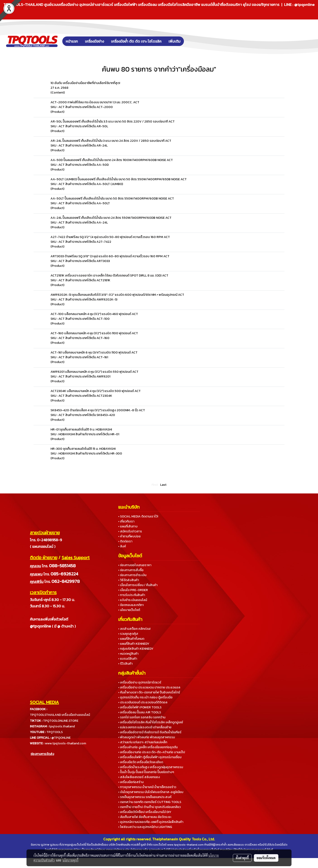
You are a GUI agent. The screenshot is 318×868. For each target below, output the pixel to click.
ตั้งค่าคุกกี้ (242, 858)
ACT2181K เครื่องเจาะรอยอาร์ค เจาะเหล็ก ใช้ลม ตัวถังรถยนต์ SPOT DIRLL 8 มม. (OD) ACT (109, 275)
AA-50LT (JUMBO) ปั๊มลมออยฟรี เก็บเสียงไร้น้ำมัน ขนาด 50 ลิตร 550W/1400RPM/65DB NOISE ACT (119, 179)
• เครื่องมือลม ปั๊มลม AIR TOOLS (140, 712)
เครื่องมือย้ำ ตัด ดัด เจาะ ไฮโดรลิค (136, 41)
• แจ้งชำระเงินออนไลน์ (133, 600)
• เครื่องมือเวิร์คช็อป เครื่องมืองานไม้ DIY (145, 812)
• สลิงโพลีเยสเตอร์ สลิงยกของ (139, 777)
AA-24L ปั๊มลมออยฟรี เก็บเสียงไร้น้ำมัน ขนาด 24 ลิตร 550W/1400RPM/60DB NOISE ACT (111, 218)
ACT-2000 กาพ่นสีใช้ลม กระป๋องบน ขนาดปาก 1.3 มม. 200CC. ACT (95, 102)
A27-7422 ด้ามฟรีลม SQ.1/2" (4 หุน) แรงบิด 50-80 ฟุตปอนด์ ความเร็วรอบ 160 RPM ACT (110, 237)
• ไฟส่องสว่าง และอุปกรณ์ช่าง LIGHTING (145, 827)
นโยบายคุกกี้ (70, 860)
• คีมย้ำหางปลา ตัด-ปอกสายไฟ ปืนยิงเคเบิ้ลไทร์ (149, 692)
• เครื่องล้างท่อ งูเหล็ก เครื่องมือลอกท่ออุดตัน (148, 747)
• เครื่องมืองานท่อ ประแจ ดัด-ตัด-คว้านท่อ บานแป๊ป (152, 752)
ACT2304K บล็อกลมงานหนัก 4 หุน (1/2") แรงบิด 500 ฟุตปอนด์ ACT (96, 391)
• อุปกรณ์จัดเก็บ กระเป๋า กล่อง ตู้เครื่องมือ (145, 697)
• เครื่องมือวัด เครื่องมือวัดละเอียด (141, 762)
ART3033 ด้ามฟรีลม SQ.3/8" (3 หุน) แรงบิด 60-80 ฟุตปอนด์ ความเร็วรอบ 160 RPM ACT (110, 256)
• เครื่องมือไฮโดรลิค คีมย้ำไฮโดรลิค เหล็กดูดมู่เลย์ (151, 722)
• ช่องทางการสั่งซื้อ (131, 570)
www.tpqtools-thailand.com (65, 743)
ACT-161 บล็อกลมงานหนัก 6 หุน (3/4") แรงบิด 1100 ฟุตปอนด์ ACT (94, 352)
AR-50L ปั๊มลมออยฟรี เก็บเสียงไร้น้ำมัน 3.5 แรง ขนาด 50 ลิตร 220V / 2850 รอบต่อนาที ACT (113, 121)
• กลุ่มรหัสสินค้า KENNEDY (136, 649)
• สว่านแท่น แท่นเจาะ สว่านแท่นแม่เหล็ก (143, 742)
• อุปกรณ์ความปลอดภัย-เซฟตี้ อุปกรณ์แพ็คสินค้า (151, 822)
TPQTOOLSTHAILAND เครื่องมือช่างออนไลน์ (60, 715)
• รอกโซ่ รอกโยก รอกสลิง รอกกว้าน (142, 717)
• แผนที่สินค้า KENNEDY (134, 644)
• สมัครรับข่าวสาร (130, 531)
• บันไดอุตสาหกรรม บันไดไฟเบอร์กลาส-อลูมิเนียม (151, 792)
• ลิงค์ (122, 546)
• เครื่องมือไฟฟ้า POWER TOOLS (140, 707)
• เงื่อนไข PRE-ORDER (133, 590)
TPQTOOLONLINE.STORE (61, 721)
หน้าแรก (72, 41)
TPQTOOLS (55, 732)
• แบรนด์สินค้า (128, 659)
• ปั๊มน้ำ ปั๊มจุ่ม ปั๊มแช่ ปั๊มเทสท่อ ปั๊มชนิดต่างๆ (146, 772)
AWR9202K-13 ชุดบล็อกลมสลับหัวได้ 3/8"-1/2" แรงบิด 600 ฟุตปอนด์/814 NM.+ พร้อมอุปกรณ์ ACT (117, 295)
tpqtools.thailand (62, 726)
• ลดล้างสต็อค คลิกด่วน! (134, 629)
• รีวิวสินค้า (125, 664)
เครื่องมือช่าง (94, 41)
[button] (191, 41)
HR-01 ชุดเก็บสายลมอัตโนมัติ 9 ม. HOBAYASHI (81, 429)
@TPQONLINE (61, 738)
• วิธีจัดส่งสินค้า (129, 580)
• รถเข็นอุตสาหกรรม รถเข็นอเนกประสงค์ (145, 797)
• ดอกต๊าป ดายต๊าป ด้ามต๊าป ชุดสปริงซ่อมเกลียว (149, 807)
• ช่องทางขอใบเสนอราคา (135, 565)
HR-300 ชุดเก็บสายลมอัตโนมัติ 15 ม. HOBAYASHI (83, 449)
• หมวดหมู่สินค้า (128, 654)
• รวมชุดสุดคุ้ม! (128, 634)
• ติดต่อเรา (125, 541)
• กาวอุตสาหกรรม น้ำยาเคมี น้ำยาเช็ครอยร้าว (147, 787)
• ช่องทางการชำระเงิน (132, 575)
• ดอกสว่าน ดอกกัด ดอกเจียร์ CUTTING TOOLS (150, 802)
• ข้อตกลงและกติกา (131, 605)
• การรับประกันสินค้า (132, 595)
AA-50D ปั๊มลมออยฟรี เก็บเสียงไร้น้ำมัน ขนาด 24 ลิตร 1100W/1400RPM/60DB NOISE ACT (112, 160)
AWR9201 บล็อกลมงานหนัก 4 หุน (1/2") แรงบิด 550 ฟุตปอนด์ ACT (94, 372)
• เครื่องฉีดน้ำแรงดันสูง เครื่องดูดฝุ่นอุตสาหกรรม (151, 767)
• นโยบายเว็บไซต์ (129, 610)
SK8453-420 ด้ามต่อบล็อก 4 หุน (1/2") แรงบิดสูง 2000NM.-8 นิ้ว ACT (98, 410)
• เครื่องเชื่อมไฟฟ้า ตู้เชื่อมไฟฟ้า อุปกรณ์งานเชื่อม (150, 757)
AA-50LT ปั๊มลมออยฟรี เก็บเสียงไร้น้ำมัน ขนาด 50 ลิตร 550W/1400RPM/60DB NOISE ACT (112, 198)
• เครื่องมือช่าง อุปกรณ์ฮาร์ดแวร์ (140, 682)
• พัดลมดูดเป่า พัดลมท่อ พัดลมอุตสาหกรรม (147, 737)
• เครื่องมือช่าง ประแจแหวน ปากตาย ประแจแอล (149, 687)
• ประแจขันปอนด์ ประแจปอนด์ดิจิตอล (143, 702)
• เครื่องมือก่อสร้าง (131, 782)
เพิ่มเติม (175, 41)
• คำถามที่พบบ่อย (129, 536)
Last (163, 485)
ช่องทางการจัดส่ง (42, 754)
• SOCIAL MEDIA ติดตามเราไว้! (138, 516)
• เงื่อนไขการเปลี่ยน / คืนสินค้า (138, 585)
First (155, 485)
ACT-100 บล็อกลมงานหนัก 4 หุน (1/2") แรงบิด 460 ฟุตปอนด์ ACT (94, 314)
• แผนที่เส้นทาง (128, 526)
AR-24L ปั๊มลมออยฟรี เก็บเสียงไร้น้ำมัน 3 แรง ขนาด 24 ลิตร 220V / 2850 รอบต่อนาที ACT (111, 141)
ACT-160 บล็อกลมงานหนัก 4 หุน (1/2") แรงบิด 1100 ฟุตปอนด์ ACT (94, 333)
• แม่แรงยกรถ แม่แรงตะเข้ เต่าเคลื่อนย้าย (145, 727)
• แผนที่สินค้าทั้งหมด (131, 639)
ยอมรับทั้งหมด (266, 858)
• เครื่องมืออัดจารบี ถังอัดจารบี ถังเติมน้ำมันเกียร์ (150, 732)
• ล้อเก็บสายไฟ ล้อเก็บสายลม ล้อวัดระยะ (145, 817)
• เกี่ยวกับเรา (126, 521)
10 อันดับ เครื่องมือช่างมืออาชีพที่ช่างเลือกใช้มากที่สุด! (85, 83)
